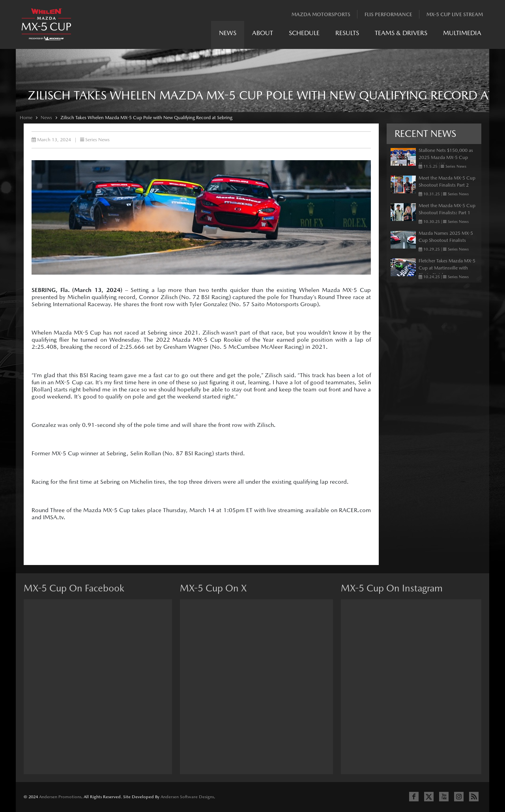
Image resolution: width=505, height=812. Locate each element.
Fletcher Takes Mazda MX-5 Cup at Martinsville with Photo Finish (447, 268)
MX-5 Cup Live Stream (455, 14)
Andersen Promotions (60, 797)
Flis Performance (388, 14)
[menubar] (350, 35)
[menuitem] (228, 35)
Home (26, 118)
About (263, 33)
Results (347, 33)
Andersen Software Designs (187, 797)
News (228, 33)
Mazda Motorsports (321, 14)
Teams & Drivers (401, 33)
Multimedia (462, 33)
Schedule (304, 33)
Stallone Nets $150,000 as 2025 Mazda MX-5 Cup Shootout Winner (446, 157)
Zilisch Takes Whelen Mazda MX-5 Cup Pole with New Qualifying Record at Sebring (146, 118)
